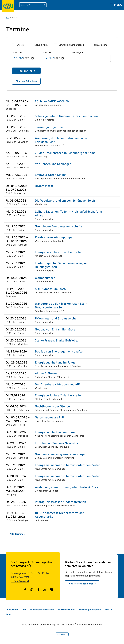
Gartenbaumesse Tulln (50, 418)
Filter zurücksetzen (26, 81)
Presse (108, 610)
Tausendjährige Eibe (49, 127)
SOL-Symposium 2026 (50, 289)
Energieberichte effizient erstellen (59, 252)
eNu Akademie (101, 45)
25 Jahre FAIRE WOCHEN (52, 102)
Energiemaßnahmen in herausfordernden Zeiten (68, 465)
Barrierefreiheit (67, 610)
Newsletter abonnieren (81, 584)
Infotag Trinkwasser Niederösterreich (60, 502)
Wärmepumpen (45, 278)
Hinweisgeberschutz (90, 610)
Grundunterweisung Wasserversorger (60, 455)
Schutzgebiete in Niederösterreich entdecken (66, 116)
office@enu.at (20, 582)
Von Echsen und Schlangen (53, 164)
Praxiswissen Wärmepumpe (54, 238)
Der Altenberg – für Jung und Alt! (57, 385)
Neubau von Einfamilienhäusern (57, 330)
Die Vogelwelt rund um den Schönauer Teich (65, 201)
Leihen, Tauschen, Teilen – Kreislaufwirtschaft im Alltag (68, 214)
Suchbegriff (77, 53)
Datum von (17, 53)
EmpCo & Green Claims (51, 175)
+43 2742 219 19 (21, 577)
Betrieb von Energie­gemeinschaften (60, 352)
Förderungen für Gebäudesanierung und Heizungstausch (62, 265)
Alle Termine (17, 534)
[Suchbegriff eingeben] (33, 5)
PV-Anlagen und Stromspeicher (56, 319)
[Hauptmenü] (116, 5)
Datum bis (47, 53)
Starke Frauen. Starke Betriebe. (56, 341)
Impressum (12, 610)
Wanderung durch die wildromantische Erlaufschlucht (61, 140)
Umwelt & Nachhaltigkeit (71, 45)
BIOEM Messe (44, 186)
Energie (21, 45)
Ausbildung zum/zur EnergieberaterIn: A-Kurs (66, 487)
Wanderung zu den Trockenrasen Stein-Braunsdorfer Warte (62, 306)
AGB (24, 610)
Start (8, 18)
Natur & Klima (41, 45)
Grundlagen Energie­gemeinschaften (60, 227)
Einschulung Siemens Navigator (57, 444)
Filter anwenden (26, 71)
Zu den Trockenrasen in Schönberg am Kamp (65, 153)
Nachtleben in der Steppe (52, 407)
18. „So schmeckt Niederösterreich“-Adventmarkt (60, 515)
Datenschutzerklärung (42, 610)
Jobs (8, 614)
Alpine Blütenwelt (47, 374)
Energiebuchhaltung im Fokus (55, 363)
